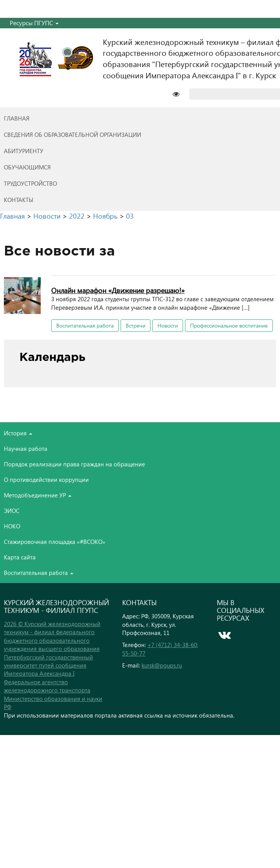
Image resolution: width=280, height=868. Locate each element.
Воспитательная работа (85, 325)
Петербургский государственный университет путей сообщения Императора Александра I (48, 665)
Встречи (136, 325)
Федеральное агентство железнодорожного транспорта (47, 686)
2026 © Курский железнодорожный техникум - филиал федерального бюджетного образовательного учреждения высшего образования (52, 636)
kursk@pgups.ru (162, 665)
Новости (168, 325)
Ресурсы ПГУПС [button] (34, 23)
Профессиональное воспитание (229, 325)
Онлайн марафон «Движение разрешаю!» (118, 290)
